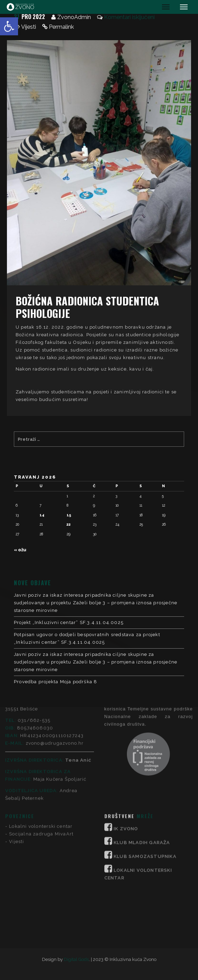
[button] (9, 26)
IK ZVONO (126, 747)
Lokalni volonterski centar (41, 745)
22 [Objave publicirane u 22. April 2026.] (69, 524)
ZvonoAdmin (74, 17)
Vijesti (29, 27)
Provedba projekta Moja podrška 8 (55, 682)
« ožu (20, 550)
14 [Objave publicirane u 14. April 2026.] (42, 515)
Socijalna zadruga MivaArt (41, 752)
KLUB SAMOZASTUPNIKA (145, 775)
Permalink (61, 27)
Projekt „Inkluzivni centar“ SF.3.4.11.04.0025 (69, 622)
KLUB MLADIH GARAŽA (142, 761)
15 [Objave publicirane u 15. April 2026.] (69, 515)
